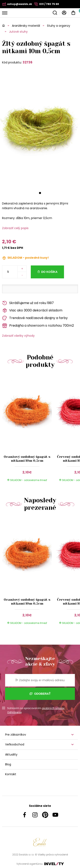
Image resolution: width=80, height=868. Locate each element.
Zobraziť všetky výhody (18, 336)
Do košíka (49, 272)
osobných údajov (53, 708)
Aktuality (11, 754)
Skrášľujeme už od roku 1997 (28, 303)
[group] (28, 431)
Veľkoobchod (15, 744)
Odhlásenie (14, 712)
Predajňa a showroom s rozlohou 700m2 (38, 326)
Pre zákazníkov (16, 735)
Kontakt (11, 774)
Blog (8, 764)
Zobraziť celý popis (15, 228)
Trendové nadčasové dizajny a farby (35, 318)
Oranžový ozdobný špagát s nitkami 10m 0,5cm (27, 459)
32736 (27, 62)
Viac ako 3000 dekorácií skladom (32, 311)
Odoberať (40, 694)
